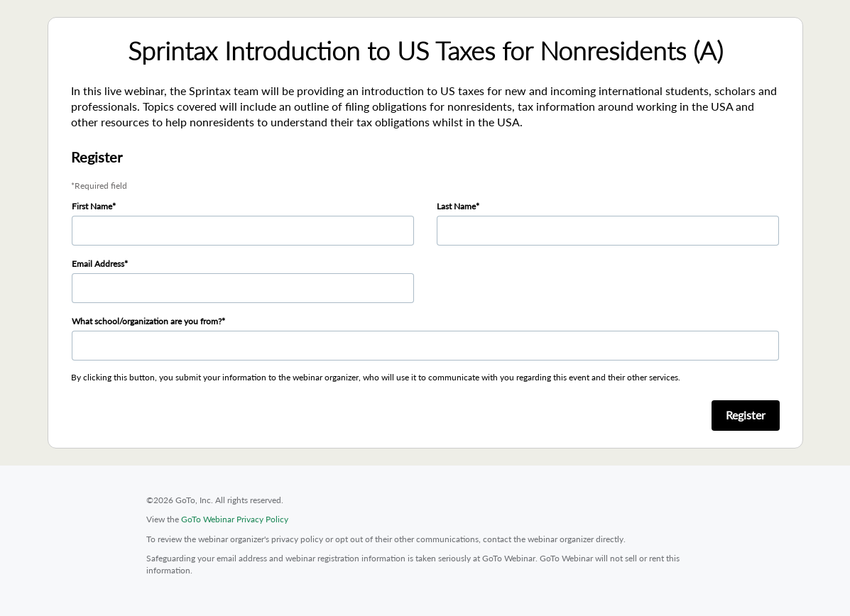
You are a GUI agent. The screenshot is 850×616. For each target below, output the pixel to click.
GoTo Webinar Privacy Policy (235, 519)
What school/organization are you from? (147, 321)
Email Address (98, 264)
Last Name (456, 206)
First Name (92, 206)
